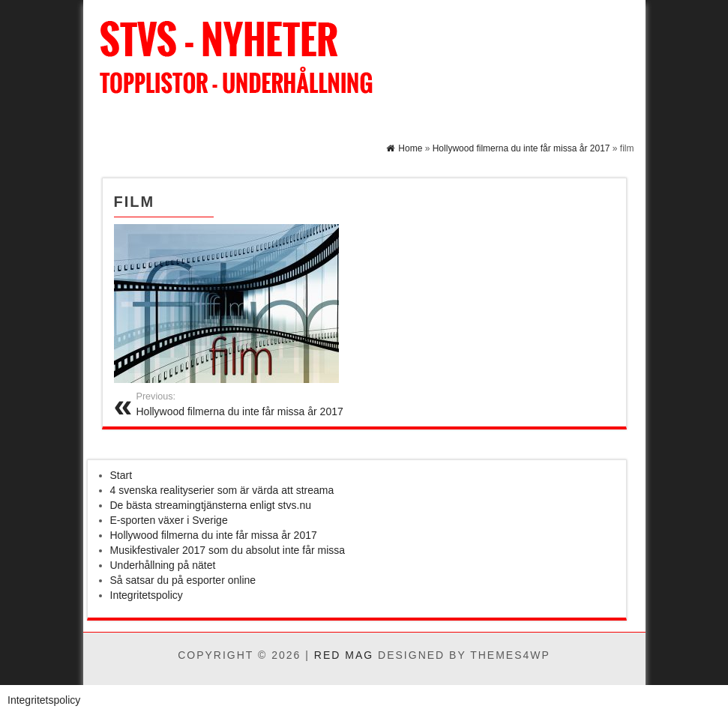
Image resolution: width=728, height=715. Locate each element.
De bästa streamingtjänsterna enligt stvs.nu (211, 505)
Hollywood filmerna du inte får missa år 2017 (214, 535)
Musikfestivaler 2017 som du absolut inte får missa (228, 550)
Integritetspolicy (147, 595)
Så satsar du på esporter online (183, 580)
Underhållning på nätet (163, 565)
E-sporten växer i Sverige (169, 520)
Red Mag (344, 655)
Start (121, 475)
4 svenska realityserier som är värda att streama (222, 490)
